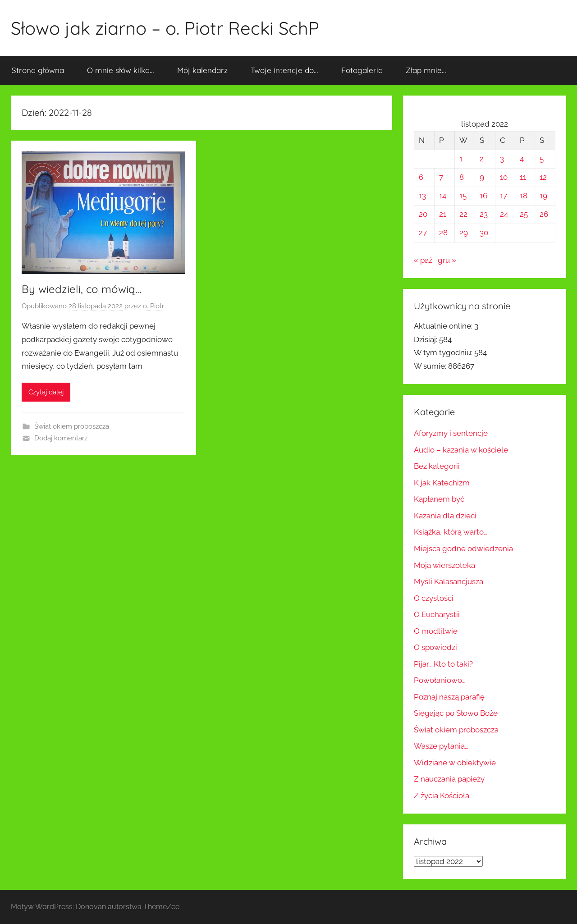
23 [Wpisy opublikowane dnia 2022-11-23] (484, 214)
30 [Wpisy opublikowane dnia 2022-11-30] (484, 233)
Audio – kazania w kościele (461, 450)
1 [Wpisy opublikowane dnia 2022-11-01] (461, 159)
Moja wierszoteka (444, 565)
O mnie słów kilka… (121, 70)
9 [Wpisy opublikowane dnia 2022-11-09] (482, 177)
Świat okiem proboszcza (72, 426)
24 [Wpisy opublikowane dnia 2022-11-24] (504, 214)
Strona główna (38, 70)
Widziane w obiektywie (455, 763)
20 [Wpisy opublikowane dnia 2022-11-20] (423, 214)
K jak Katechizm (442, 483)
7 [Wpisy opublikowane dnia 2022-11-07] (441, 177)
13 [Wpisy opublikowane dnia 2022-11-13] (422, 196)
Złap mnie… (426, 70)
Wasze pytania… (441, 746)
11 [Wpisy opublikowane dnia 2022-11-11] (523, 177)
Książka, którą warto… (451, 532)
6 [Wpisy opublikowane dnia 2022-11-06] (421, 177)
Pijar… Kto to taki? (443, 664)
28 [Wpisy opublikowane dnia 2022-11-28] (443, 233)
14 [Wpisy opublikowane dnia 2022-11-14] (443, 196)
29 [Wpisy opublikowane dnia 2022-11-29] (464, 233)
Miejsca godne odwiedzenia (463, 549)
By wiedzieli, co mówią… (81, 289)
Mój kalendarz (202, 70)
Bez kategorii (437, 466)
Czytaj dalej (46, 392)
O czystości (434, 598)
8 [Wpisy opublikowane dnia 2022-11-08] (462, 177)
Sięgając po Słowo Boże (456, 713)
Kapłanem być (439, 499)
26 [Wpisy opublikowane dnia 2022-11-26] (544, 214)
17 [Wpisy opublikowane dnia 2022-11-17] (504, 196)
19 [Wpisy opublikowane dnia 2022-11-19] (543, 196)
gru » (447, 260)
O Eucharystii (437, 614)
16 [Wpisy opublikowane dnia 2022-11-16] (483, 196)
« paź (423, 260)
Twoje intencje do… (284, 70)
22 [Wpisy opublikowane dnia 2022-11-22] (463, 214)
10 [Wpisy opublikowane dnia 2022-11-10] (504, 177)
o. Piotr (153, 306)
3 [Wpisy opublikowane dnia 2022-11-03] (502, 159)
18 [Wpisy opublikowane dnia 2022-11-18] (524, 196)
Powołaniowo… (440, 680)
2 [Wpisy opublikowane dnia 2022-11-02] (482, 159)
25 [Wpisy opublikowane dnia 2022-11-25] (524, 214)
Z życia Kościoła (442, 796)
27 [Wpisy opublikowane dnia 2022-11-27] (423, 233)
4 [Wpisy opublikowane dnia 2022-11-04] (522, 159)
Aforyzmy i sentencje (451, 433)
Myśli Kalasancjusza (449, 581)
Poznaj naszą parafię (449, 697)
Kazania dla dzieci (445, 516)
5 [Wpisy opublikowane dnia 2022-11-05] (542, 159)
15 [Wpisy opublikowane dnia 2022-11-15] (463, 196)
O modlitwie (436, 631)
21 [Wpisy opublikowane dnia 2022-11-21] (443, 214)
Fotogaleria (362, 70)
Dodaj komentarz (61, 438)
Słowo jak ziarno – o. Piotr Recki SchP (165, 28)
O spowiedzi (435, 647)
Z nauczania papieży (449, 779)
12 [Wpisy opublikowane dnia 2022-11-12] (543, 177)
